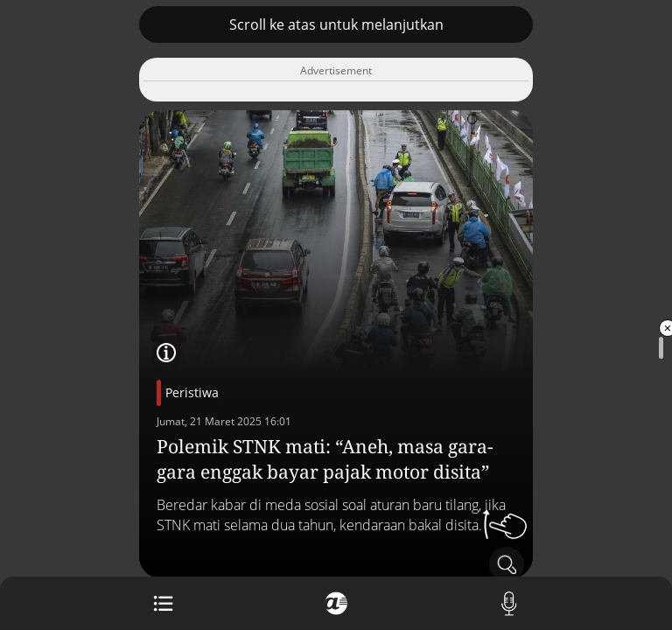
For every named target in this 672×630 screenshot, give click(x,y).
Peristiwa (192, 392)
